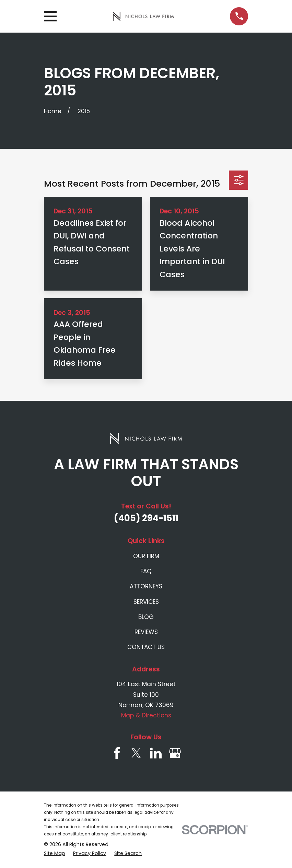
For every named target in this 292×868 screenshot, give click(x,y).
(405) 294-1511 (146, 518)
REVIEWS (146, 632)
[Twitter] (136, 753)
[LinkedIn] (156, 753)
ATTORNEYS (146, 586)
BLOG (146, 617)
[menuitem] (55, 853)
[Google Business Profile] (175, 753)
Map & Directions (146, 715)
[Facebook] (117, 753)
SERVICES (146, 602)
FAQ (146, 571)
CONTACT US (146, 647)
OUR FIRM (146, 556)
